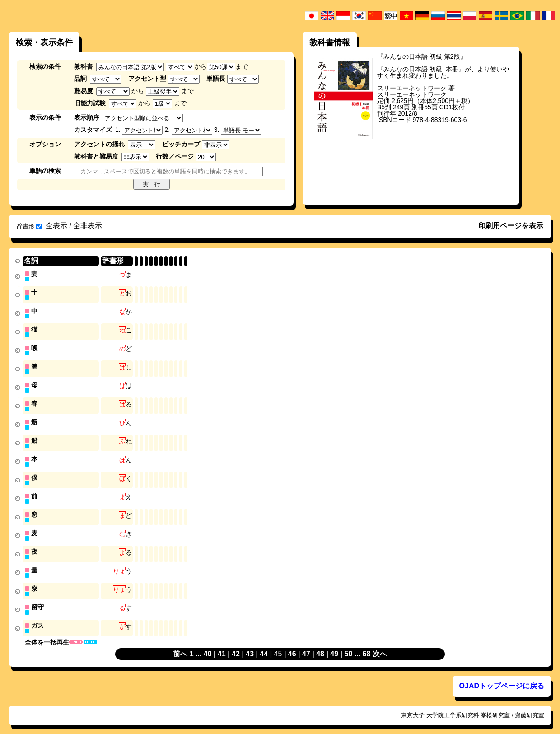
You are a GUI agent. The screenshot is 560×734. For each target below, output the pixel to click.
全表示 (56, 226)
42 (236, 645)
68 (367, 645)
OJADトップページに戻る (502, 677)
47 (306, 645)
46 (292, 645)
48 (320, 645)
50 (349, 645)
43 (250, 645)
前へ (180, 645)
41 (222, 645)
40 (208, 645)
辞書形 (29, 226)
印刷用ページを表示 (511, 226)
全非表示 (88, 226)
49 (334, 645)
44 (264, 645)
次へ (380, 645)
